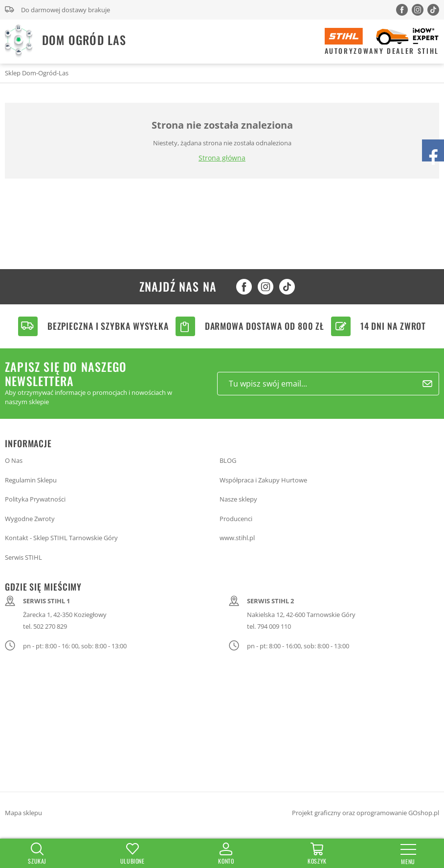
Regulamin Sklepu (31, 480)
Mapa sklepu (23, 813)
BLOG (228, 460)
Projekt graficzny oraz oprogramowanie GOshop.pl (366, 813)
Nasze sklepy (238, 499)
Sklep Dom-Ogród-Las (37, 73)
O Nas (14, 460)
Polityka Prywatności (35, 499)
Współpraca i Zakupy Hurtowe (263, 480)
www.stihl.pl (237, 538)
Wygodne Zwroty (30, 519)
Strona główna (222, 158)
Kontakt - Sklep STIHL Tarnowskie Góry (61, 538)
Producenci (236, 519)
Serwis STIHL (23, 557)
